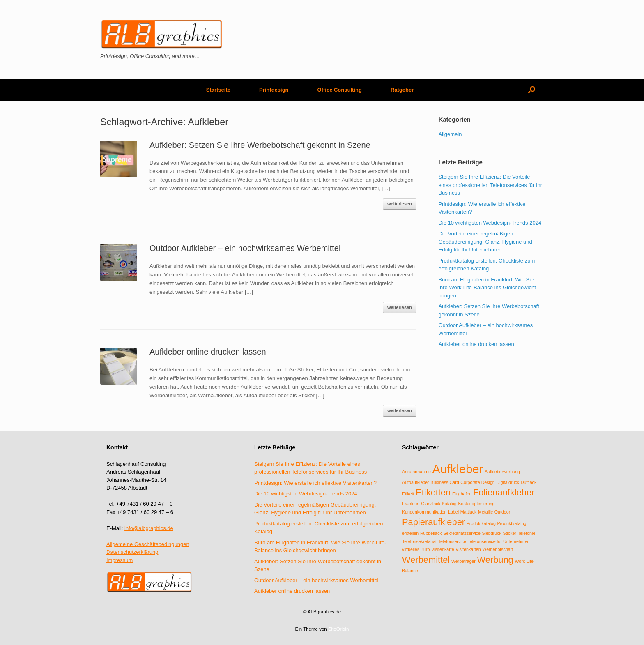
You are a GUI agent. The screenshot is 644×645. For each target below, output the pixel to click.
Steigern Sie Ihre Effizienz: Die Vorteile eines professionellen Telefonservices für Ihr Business (490, 185)
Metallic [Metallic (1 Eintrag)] (485, 512)
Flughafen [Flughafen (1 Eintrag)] (462, 494)
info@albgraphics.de (149, 528)
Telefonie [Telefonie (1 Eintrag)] (527, 533)
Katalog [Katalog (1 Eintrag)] (449, 504)
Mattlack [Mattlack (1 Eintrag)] (469, 512)
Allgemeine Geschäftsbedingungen (148, 544)
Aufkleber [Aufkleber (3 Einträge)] (458, 469)
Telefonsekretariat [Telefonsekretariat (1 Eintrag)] (419, 541)
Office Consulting (340, 90)
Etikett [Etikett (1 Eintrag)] (408, 494)
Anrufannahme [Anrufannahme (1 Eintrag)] (416, 472)
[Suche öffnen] (532, 90)
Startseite (218, 90)
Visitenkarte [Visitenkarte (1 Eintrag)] (443, 549)
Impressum (120, 560)
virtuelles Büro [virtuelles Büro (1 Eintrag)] (416, 549)
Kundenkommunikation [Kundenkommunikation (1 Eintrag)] (424, 512)
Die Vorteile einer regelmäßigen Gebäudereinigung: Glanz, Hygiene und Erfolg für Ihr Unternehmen (485, 242)
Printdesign (274, 90)
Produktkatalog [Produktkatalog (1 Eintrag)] (481, 523)
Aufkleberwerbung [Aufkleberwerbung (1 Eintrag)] (502, 472)
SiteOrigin (339, 629)
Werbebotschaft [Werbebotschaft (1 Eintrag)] (497, 549)
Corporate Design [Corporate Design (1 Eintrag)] (478, 482)
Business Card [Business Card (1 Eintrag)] (445, 482)
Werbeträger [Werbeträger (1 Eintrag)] (463, 561)
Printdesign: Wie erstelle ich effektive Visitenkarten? (315, 483)
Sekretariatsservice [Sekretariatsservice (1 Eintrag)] (462, 533)
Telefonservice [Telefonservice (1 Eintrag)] (452, 541)
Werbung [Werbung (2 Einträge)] (495, 560)
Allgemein (450, 134)
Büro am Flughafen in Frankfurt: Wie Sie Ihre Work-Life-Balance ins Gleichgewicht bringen (487, 288)
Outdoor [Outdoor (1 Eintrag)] (503, 512)
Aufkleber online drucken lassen (208, 352)
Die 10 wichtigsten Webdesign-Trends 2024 (490, 223)
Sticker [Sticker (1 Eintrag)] (509, 533)
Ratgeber (402, 90)
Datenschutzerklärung (132, 552)
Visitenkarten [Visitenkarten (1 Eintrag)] (468, 549)
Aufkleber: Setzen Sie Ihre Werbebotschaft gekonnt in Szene (260, 145)
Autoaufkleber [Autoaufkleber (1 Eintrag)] (416, 482)
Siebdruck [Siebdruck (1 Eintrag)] (491, 533)
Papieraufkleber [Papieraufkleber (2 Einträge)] (434, 522)
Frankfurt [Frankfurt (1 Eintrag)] (411, 504)
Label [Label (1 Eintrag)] (453, 512)
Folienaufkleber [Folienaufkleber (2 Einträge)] (504, 492)
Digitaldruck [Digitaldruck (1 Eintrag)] (508, 482)
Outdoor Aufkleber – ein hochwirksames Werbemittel (245, 248)
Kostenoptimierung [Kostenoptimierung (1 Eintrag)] (476, 504)
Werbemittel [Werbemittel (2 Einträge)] (426, 560)
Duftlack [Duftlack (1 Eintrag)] (529, 482)
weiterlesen (400, 204)
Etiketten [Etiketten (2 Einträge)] (433, 492)
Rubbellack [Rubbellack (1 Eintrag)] (431, 533)
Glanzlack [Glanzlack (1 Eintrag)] (431, 504)
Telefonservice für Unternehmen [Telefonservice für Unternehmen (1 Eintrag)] (498, 541)
